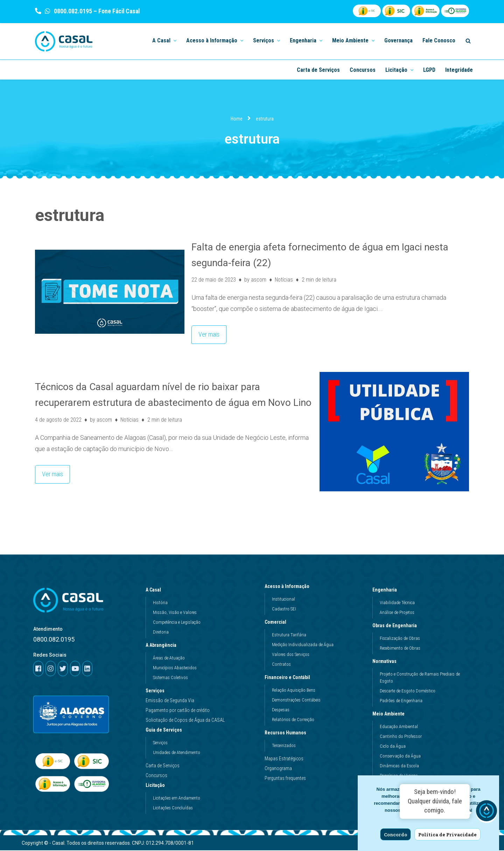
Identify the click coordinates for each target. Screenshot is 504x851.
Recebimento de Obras (400, 649)
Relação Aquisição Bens (294, 691)
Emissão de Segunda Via (170, 701)
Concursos (363, 70)
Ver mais (205, 332)
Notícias (284, 280)
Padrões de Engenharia (401, 701)
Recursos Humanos (287, 733)
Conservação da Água (400, 757)
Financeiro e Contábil (289, 678)
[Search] (468, 41)
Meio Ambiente (390, 714)
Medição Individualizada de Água (303, 645)
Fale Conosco (439, 40)
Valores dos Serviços (291, 655)
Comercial (277, 623)
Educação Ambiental (399, 727)
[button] (174, 40)
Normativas (386, 662)
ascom (259, 280)
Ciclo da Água (393, 747)
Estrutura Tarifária (289, 635)
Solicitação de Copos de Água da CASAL (185, 721)
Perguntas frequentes (285, 779)
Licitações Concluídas (173, 808)
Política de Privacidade (447, 835)
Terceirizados (284, 746)
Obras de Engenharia (396, 626)
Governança (398, 40)
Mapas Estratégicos (284, 759)
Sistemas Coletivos (170, 678)
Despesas (281, 710)
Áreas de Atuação (169, 659)
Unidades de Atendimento (177, 753)
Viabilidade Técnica (397, 603)
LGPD (429, 70)
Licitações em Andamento (177, 799)
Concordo (395, 835)
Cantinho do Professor (401, 737)
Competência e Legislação (177, 623)
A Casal (155, 590)
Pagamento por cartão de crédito (178, 711)
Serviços (155, 691)
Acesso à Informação (289, 587)
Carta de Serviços (318, 70)
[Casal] (64, 41)
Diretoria (161, 633)
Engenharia (386, 590)
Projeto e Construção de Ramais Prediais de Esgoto (420, 678)
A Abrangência (163, 646)
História (160, 603)
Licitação (157, 786)
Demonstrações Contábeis (296, 701)
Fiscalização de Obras (400, 639)
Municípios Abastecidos (175, 668)
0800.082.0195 (72, 11)
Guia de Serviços (166, 731)
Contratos (281, 665)
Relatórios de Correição (293, 720)
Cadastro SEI (284, 610)
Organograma (278, 769)
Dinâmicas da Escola (399, 766)
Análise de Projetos (397, 613)
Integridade (459, 70)
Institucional (283, 600)
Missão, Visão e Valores (175, 613)
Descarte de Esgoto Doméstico (408, 691)
